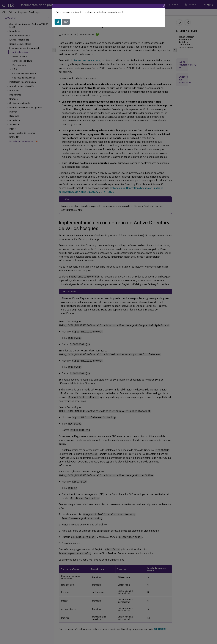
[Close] (164, 6)
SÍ (58, 22)
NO (66, 22)
